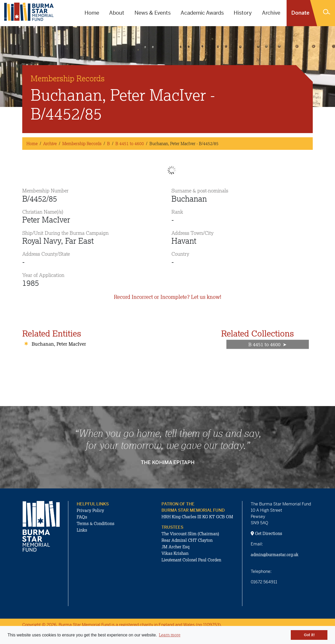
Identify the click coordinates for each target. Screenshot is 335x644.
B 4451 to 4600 (130, 144)
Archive (271, 13)
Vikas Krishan (175, 553)
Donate (300, 13)
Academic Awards (202, 13)
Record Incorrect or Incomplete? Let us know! (167, 297)
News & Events (153, 13)
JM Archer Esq (175, 547)
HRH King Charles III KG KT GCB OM (197, 517)
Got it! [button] (309, 635)
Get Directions (266, 533)
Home (92, 13)
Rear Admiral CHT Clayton (187, 540)
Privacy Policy (90, 510)
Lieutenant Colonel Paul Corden (191, 560)
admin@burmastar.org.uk (275, 555)
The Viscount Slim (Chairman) (190, 534)
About (117, 13)
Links (82, 530)
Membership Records (82, 144)
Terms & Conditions (96, 523)
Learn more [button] (170, 635)
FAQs (82, 517)
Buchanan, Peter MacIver (59, 344)
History (243, 13)
